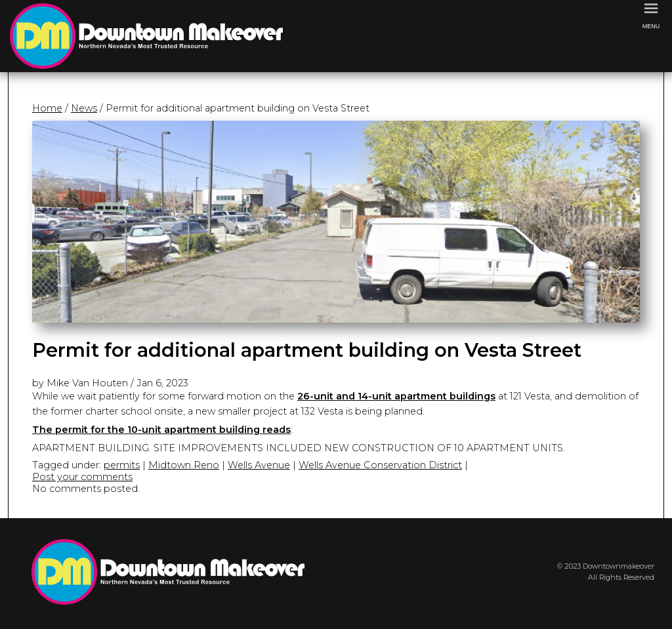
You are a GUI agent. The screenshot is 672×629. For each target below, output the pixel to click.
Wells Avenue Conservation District (380, 465)
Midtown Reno (184, 465)
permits (122, 465)
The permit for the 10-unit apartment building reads (161, 430)
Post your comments (82, 477)
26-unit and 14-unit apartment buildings (396, 396)
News (84, 108)
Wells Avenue (259, 465)
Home (47, 108)
